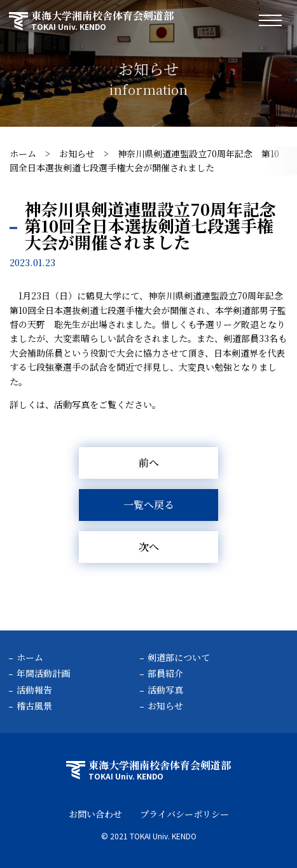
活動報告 (34, 690)
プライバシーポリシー (184, 814)
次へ (149, 547)
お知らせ (77, 153)
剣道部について (179, 657)
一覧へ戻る (149, 505)
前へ (149, 463)
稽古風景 (34, 706)
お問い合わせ (95, 814)
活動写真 (165, 690)
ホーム (23, 153)
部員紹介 (165, 673)
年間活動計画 (43, 673)
